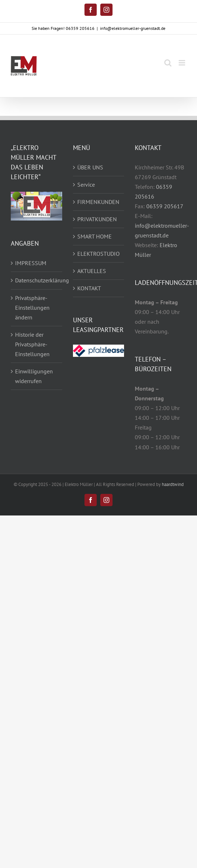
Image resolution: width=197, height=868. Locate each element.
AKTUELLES (92, 271)
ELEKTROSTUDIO (98, 254)
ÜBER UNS (90, 167)
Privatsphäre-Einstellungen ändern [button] (32, 308)
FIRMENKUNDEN (98, 202)
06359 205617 (165, 206)
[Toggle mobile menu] (182, 63)
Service (86, 185)
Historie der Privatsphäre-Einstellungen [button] (32, 344)
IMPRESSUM (31, 263)
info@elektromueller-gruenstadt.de (133, 28)
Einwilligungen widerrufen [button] (34, 376)
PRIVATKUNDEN (97, 219)
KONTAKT (89, 288)
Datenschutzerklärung (37, 280)
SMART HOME (95, 236)
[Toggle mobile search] (168, 63)
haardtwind (173, 484)
